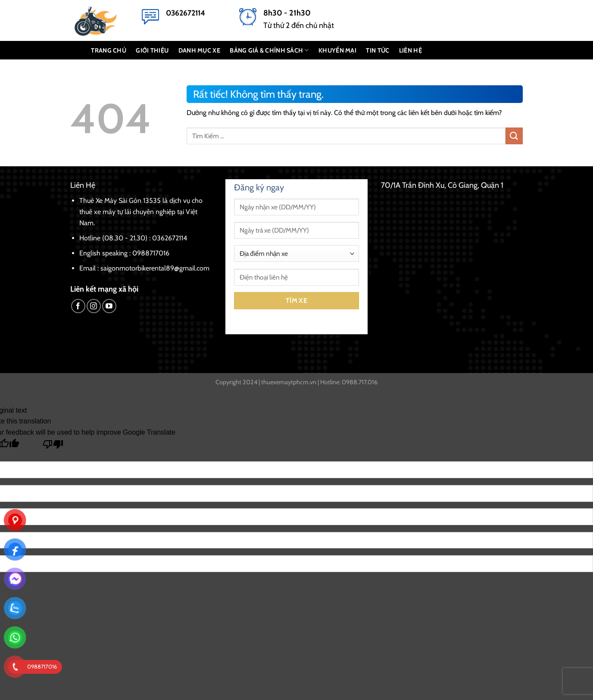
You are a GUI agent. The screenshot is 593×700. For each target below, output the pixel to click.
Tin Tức (378, 50)
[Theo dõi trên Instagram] (94, 306)
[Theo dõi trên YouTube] (109, 306)
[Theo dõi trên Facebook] (78, 306)
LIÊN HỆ (410, 50)
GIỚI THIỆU (152, 50)
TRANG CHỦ (109, 50)
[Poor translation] (53, 446)
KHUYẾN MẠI (337, 50)
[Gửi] (514, 136)
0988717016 (151, 253)
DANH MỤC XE (199, 50)
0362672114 (186, 13)
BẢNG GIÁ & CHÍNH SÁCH (269, 50)
